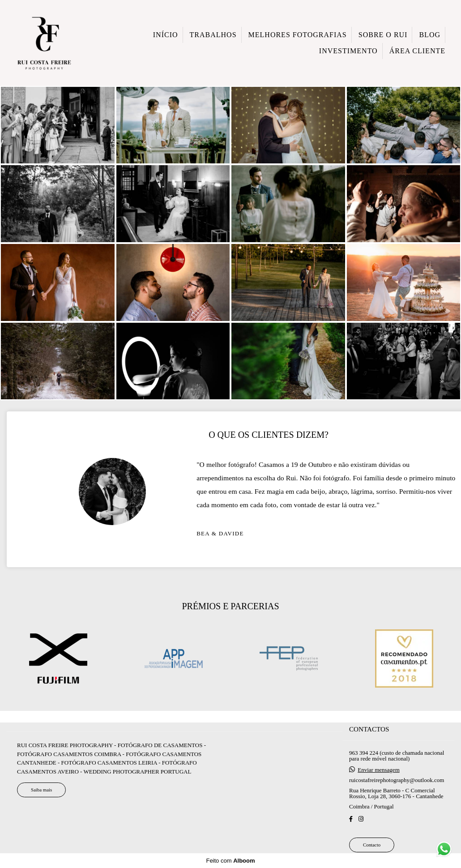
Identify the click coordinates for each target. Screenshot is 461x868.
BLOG (430, 35)
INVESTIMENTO (348, 51)
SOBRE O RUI (383, 35)
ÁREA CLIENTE (417, 51)
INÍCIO (166, 35)
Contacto (372, 853)
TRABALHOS (213, 35)
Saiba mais (41, 798)
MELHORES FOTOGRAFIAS (298, 35)
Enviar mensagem (379, 778)
